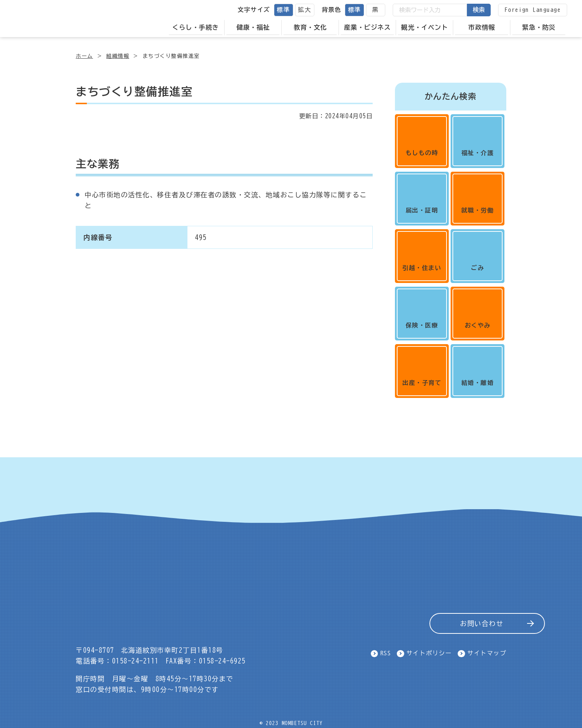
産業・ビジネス (367, 27)
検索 (479, 10)
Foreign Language (533, 10)
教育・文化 (310, 27)
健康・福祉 (253, 27)
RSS (386, 653)
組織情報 (118, 56)
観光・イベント (425, 27)
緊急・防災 (539, 27)
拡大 (305, 10)
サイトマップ (487, 653)
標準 (283, 10)
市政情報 (482, 27)
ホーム (84, 56)
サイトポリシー (429, 653)
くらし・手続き (196, 27)
